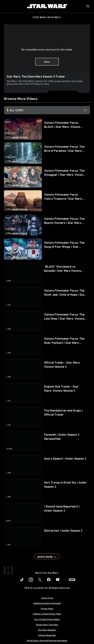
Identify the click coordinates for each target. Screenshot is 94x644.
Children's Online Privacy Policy (47, 614)
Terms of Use (47, 598)
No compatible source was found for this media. (47, 50)
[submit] (88, 6)
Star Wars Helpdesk (47, 630)
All (16, 110)
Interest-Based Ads (47, 635)
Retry (47, 62)
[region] (47, 48)
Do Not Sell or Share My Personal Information (47, 640)
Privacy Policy (47, 608)
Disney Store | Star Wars (47, 624)
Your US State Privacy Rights (47, 619)
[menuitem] (5, 6)
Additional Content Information (47, 603)
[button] (47, 556)
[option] (50, 110)
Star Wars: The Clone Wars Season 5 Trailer (36, 76)
